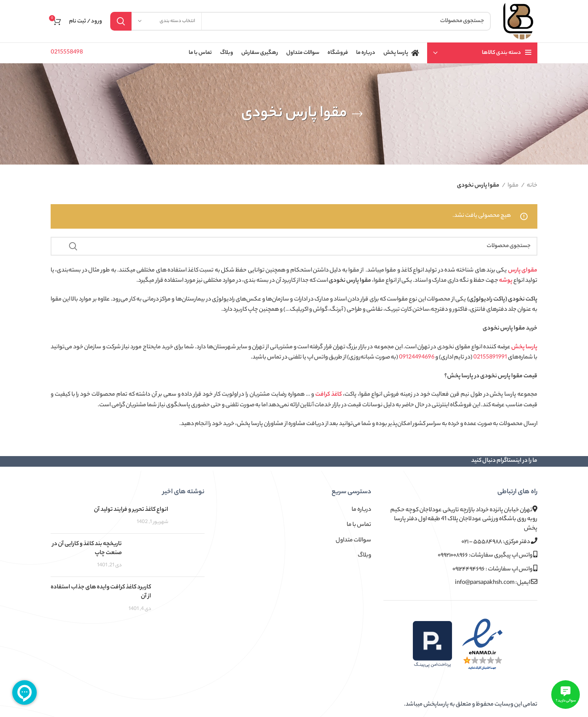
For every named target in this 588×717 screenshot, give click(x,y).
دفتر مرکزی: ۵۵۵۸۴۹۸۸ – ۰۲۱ (499, 542)
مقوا (513, 186)
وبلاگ (364, 556)
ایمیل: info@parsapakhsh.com (496, 583)
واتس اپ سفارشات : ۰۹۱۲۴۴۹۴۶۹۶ (495, 569)
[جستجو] (301, 21)
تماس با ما (359, 525)
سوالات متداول (353, 541)
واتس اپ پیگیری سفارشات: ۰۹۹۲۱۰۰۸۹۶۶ (488, 556)
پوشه (506, 281)
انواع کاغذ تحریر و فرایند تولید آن (131, 510)
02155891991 (490, 358)
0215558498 (67, 53)
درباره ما (361, 510)
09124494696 (417, 358)
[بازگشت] (357, 114)
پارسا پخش (524, 347)
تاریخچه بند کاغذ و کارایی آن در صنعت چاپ (87, 549)
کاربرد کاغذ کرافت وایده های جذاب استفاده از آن (101, 592)
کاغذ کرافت (329, 395)
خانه (532, 186)
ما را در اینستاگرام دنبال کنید (504, 461)
